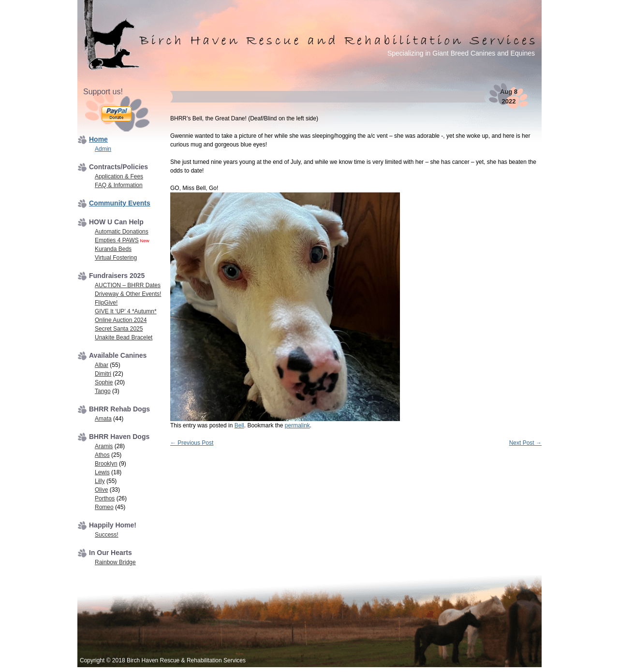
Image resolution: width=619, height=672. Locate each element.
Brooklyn (106, 464)
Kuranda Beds (113, 249)
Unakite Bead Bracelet (124, 337)
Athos (102, 455)
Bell (239, 425)
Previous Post (192, 443)
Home (98, 139)
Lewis (102, 472)
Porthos (105, 498)
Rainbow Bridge (115, 562)
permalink (297, 425)
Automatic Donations (122, 232)
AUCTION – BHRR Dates (128, 285)
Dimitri (103, 374)
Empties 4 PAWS (117, 240)
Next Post (525, 443)
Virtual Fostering (116, 258)
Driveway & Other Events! (128, 294)
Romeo (104, 507)
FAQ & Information (119, 185)
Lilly (100, 481)
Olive (101, 490)
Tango (103, 391)
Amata (103, 419)
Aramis (104, 446)
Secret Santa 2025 (119, 329)
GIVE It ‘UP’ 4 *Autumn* (126, 311)
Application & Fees (119, 176)
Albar (102, 365)
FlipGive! (106, 303)
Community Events (120, 203)
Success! (107, 535)
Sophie (104, 382)
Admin (103, 149)
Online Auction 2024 (121, 320)
